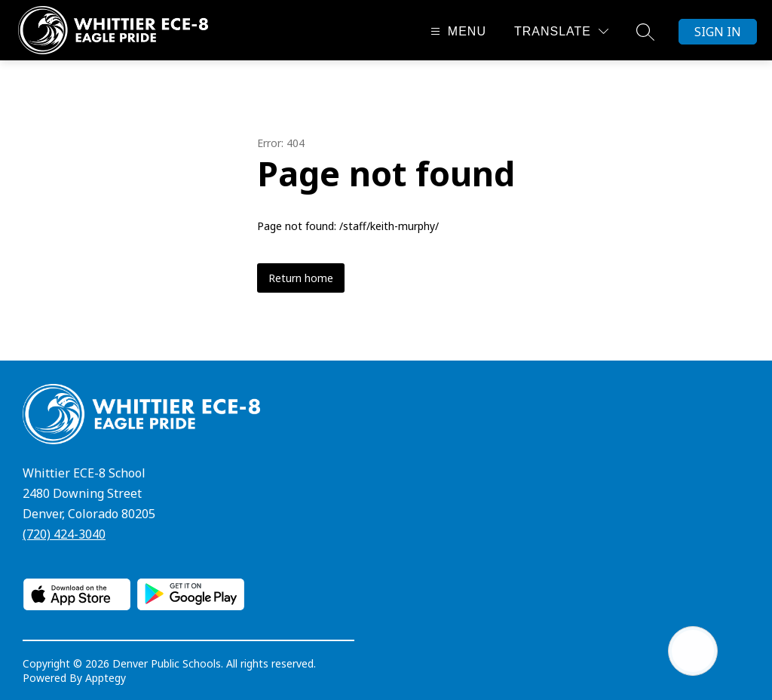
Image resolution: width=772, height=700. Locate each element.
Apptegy (106, 678)
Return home (301, 278)
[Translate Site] (561, 31)
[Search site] (645, 32)
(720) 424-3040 (64, 534)
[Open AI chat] (693, 651)
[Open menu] (456, 31)
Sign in (718, 32)
